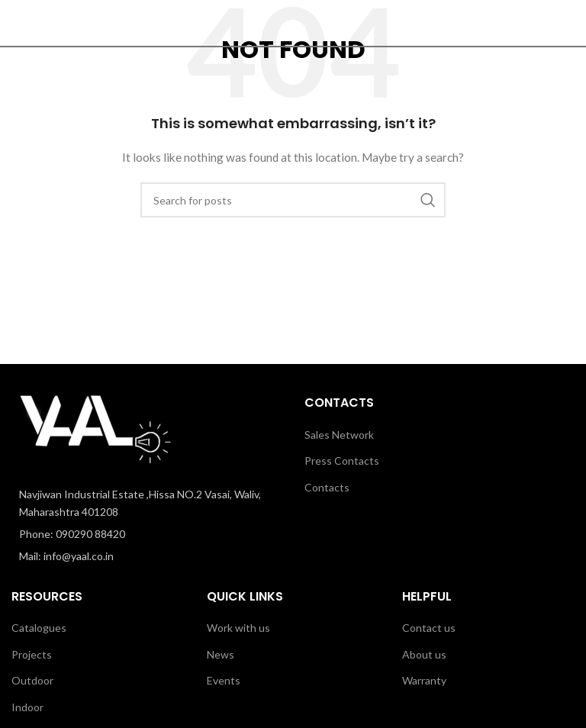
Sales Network (339, 435)
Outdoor (32, 680)
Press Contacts (342, 461)
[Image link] (95, 432)
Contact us (429, 628)
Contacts (327, 487)
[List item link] (146, 534)
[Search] (536, 23)
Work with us (238, 628)
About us (424, 654)
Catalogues (39, 628)
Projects (32, 654)
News (221, 654)
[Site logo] (45, 22)
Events (224, 680)
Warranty (424, 680)
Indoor (27, 707)
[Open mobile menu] (567, 23)
